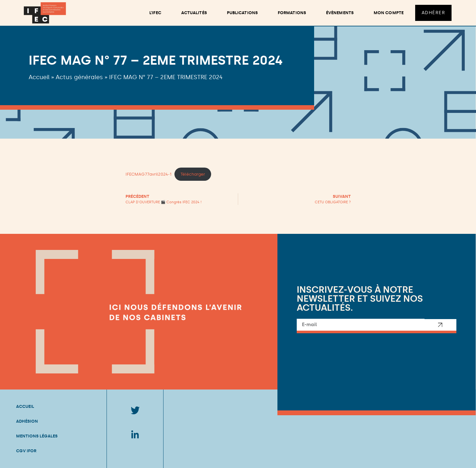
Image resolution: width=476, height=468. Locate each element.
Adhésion (27, 421)
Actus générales (79, 77)
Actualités (193, 13)
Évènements (339, 13)
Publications (242, 13)
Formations (291, 13)
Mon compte (388, 13)
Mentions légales (37, 436)
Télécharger (193, 174)
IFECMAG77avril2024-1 (149, 174)
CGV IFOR (26, 451)
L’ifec (155, 13)
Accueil (39, 77)
